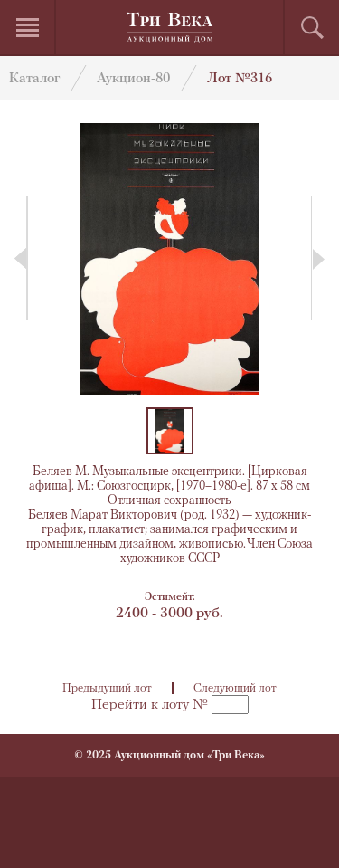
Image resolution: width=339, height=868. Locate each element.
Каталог (34, 79)
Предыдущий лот (107, 688)
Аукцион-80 (133, 79)
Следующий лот (235, 688)
